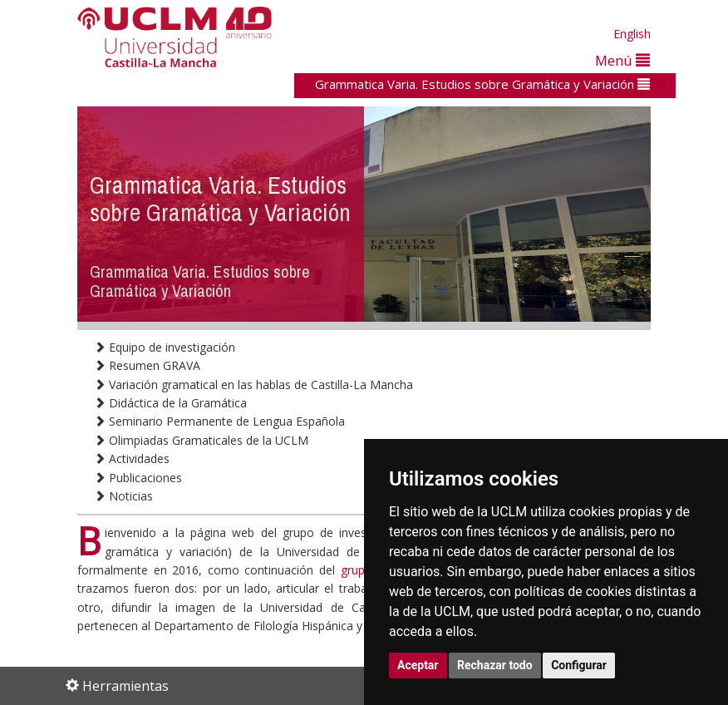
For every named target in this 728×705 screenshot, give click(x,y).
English (632, 34)
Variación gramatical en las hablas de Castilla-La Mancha (253, 385)
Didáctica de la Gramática (170, 403)
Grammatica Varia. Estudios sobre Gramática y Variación (482, 84)
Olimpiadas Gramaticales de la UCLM (201, 440)
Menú (622, 60)
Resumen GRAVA (147, 365)
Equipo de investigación (165, 347)
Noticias (123, 496)
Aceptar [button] (418, 665)
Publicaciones (138, 478)
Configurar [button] (579, 665)
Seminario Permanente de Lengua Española (219, 421)
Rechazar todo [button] (495, 665)
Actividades (132, 458)
